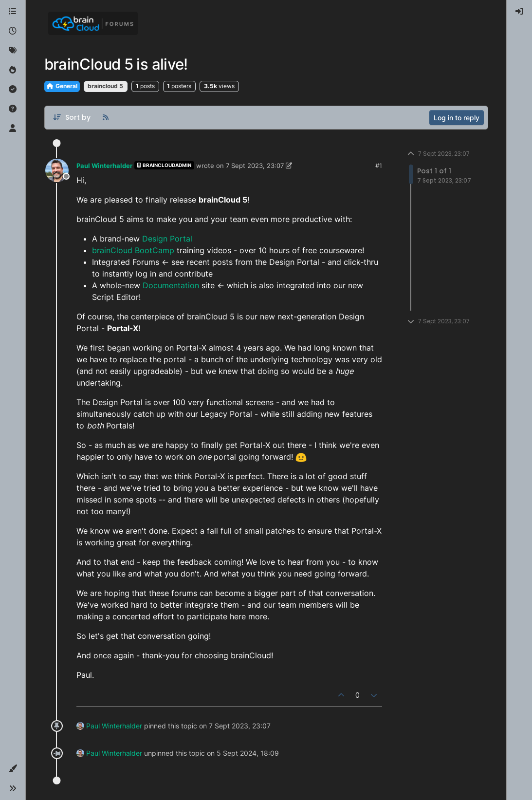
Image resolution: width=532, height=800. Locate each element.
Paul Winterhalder (104, 166)
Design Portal (167, 239)
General (62, 86)
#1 (379, 166)
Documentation (171, 285)
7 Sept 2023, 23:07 (255, 166)
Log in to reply (457, 118)
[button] (13, 769)
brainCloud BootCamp (133, 250)
